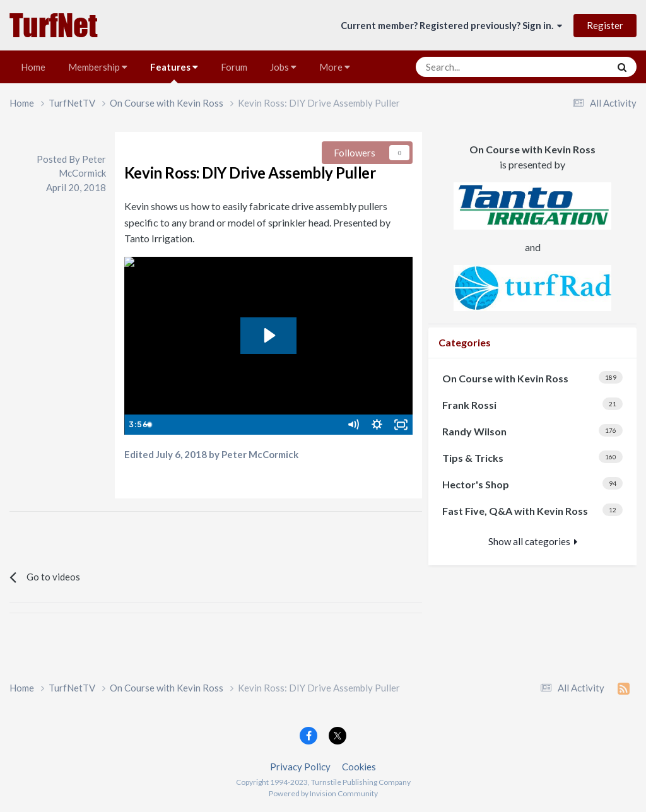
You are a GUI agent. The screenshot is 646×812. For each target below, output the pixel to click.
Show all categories (533, 541)
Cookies (359, 767)
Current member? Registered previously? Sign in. (451, 25)
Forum (234, 67)
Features (174, 72)
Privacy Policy (300, 767)
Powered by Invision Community (323, 793)
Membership (98, 67)
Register (605, 25)
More (335, 67)
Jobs (283, 67)
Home (33, 67)
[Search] (481, 67)
